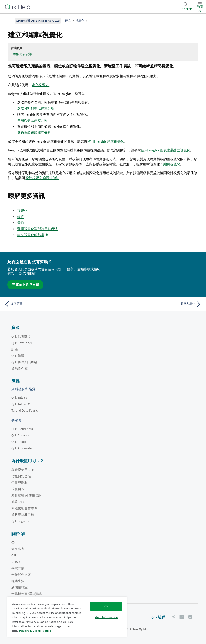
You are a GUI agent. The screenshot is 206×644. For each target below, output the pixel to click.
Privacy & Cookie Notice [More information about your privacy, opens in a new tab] (35, 631)
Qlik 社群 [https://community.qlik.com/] (158, 617)
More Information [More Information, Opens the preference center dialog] (106, 617)
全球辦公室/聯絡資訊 (27, 594)
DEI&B (16, 562)
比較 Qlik (18, 502)
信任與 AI (18, 489)
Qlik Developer (22, 343)
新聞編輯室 (20, 587)
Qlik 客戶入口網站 (24, 362)
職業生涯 (18, 581)
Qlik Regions (20, 521)
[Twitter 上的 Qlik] (173, 617)
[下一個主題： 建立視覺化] (154, 304)
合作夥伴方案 (21, 575)
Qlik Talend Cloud (24, 404)
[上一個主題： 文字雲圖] (52, 304)
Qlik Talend (19, 398)
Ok (106, 606)
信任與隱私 (20, 483)
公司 (15, 542)
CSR (14, 555)
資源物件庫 (20, 369)
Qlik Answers (20, 435)
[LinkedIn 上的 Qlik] (182, 617)
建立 (68, 21)
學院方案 (18, 568)
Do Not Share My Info (135, 629)
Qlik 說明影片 (21, 337)
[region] (67, 617)
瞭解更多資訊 (23, 54)
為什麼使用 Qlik (23, 470)
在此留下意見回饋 (25, 285)
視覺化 (80, 21)
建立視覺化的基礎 (31, 235)
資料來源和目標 (23, 515)
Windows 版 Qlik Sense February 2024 (38, 21)
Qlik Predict (19, 442)
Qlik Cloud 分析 (22, 429)
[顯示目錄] (9, 21)
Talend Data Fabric (24, 410)
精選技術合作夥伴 (24, 508)
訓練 (15, 349)
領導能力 (18, 549)
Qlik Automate (22, 448)
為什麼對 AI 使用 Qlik (26, 495)
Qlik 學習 (18, 356)
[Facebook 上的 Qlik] (190, 617)
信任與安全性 (21, 476)
